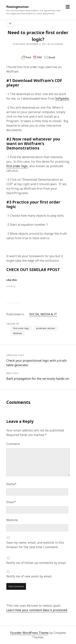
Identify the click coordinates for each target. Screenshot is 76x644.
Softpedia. (62, 98)
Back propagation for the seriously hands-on (38, 379)
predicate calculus (46, 328)
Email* (11, 502)
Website (12, 520)
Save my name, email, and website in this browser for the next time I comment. (35, 545)
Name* (11, 484)
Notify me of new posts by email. (29, 576)
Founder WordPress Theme (29, 633)
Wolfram (18, 333)
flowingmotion (17, 7)
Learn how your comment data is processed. (37, 610)
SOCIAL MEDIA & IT (43, 314)
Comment (13, 444)
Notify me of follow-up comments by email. (36, 563)
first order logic (17, 166)
